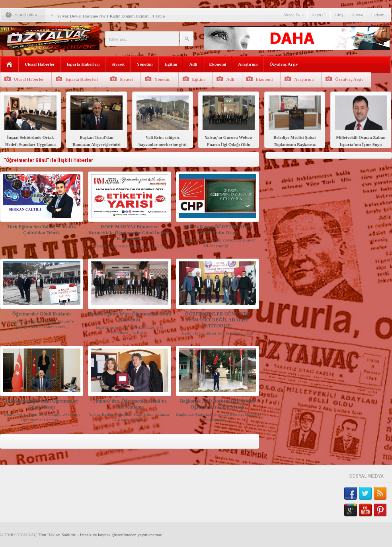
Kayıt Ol (319, 15)
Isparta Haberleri (83, 64)
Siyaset (118, 64)
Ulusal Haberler (40, 64)
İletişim (378, 15)
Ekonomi (218, 64)
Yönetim (144, 64)
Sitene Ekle (293, 15)
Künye (357, 15)
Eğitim (171, 64)
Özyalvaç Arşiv (284, 64)
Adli (193, 64)
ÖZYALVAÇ (26, 535)
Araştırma (248, 64)
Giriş (339, 15)
